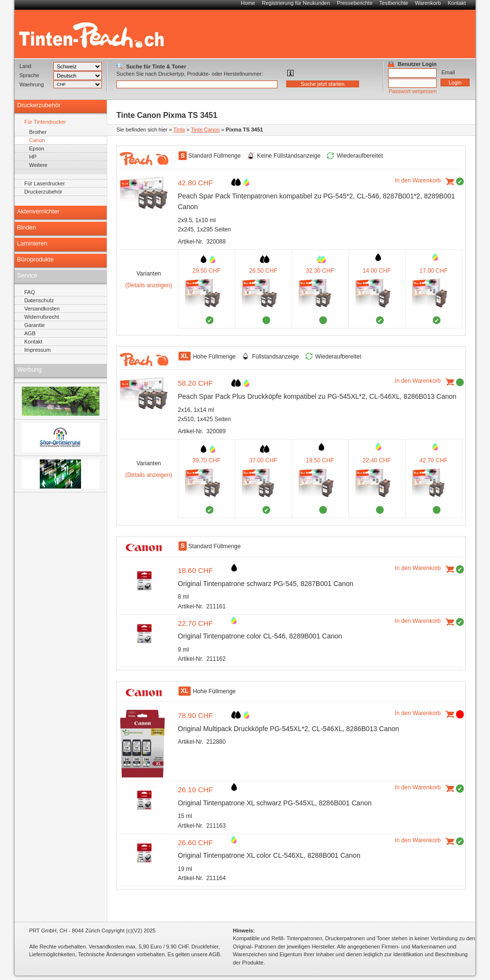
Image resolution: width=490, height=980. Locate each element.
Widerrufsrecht (42, 317)
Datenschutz (39, 300)
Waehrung (32, 84)
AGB (30, 333)
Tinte (179, 130)
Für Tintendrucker (45, 122)
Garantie (34, 325)
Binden (26, 228)
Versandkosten (42, 309)
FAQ (30, 292)
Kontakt (457, 3)
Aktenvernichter (38, 212)
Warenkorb (428, 3)
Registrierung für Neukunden (296, 3)
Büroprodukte (35, 260)
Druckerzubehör (39, 105)
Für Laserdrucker (45, 183)
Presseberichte (354, 3)
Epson (37, 148)
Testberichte (394, 3)
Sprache (29, 75)
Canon (37, 140)
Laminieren (32, 244)
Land (25, 66)
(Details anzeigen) (149, 285)
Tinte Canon (205, 130)
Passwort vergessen (413, 91)
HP (33, 157)
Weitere (38, 165)
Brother (38, 132)
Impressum (37, 350)
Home (248, 3)
